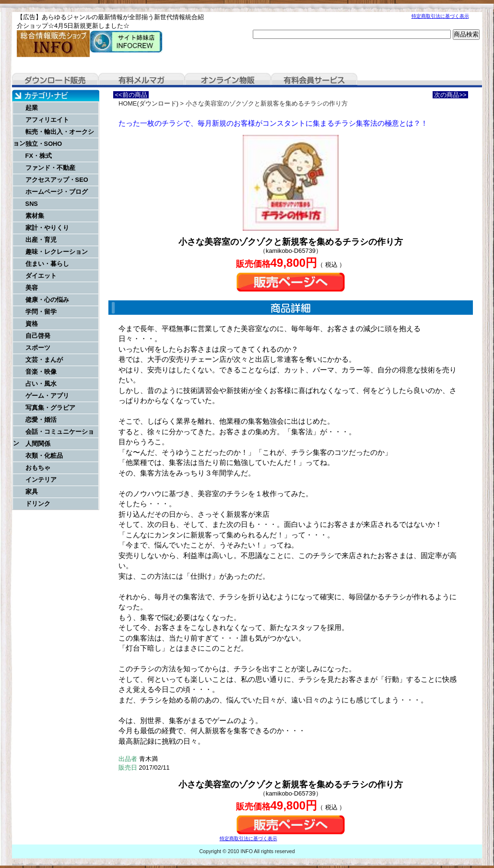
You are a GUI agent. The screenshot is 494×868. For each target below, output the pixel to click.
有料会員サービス (314, 80)
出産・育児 (41, 240)
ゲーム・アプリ (47, 396)
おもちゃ (38, 468)
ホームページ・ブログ (57, 192)
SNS (32, 204)
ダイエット (41, 276)
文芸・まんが (44, 360)
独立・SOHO (44, 144)
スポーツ (38, 348)
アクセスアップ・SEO (57, 180)
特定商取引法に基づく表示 (440, 16)
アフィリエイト (47, 120)
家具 (32, 492)
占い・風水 (41, 384)
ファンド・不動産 (50, 168)
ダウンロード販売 (55, 80)
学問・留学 (41, 312)
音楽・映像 (41, 372)
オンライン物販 (228, 80)
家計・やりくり (47, 228)
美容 (32, 288)
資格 (32, 324)
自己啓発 (38, 336)
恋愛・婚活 (41, 420)
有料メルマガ (141, 80)
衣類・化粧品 (44, 456)
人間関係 (38, 444)
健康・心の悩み (47, 300)
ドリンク (38, 504)
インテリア (41, 480)
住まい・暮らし (47, 264)
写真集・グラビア (50, 408)
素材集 (35, 216)
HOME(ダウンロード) (148, 103)
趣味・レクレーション (57, 252)
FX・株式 (39, 156)
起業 (32, 108)
